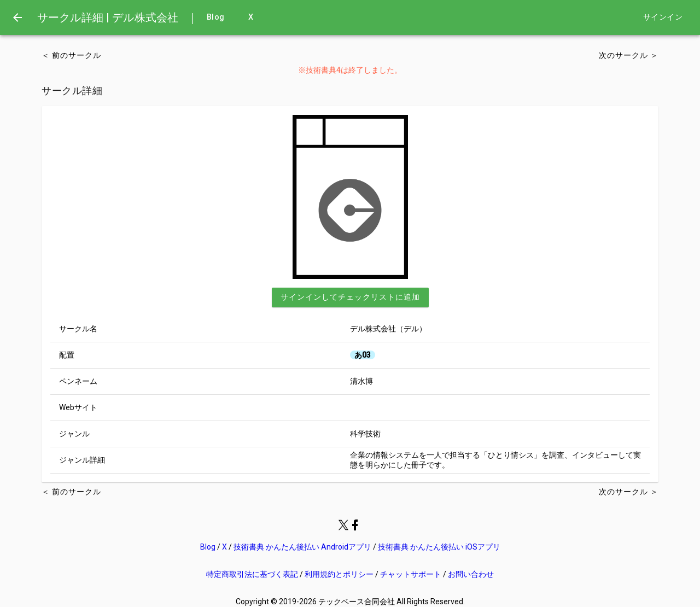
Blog (215, 17)
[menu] (17, 17)
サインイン (663, 17)
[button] (350, 297)
